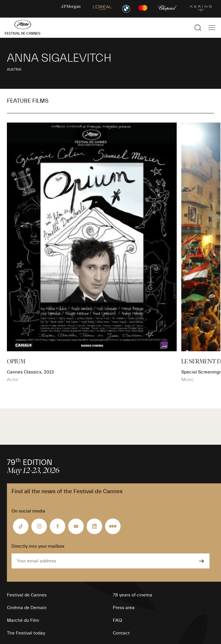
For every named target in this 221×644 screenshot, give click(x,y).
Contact (121, 633)
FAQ (117, 620)
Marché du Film (23, 620)
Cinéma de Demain (27, 608)
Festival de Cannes (27, 595)
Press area (124, 608)
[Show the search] (198, 28)
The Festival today (26, 633)
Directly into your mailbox (38, 546)
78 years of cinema (133, 595)
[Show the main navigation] (212, 28)
